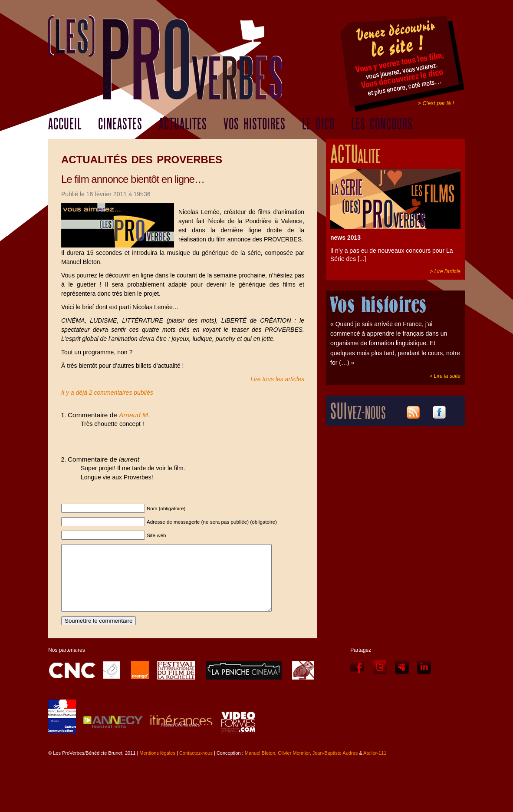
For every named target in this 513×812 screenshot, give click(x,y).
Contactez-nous (196, 766)
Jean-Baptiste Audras (335, 766)
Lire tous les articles (277, 379)
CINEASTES (120, 124)
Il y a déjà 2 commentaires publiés (107, 393)
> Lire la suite (445, 376)
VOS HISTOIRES (255, 124)
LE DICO (318, 124)
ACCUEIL (65, 124)
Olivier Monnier (294, 766)
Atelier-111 (375, 766)
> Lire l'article (445, 271)
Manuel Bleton (260, 766)
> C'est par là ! (436, 103)
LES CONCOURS (382, 124)
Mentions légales (157, 766)
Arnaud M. (134, 415)
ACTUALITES (183, 124)
